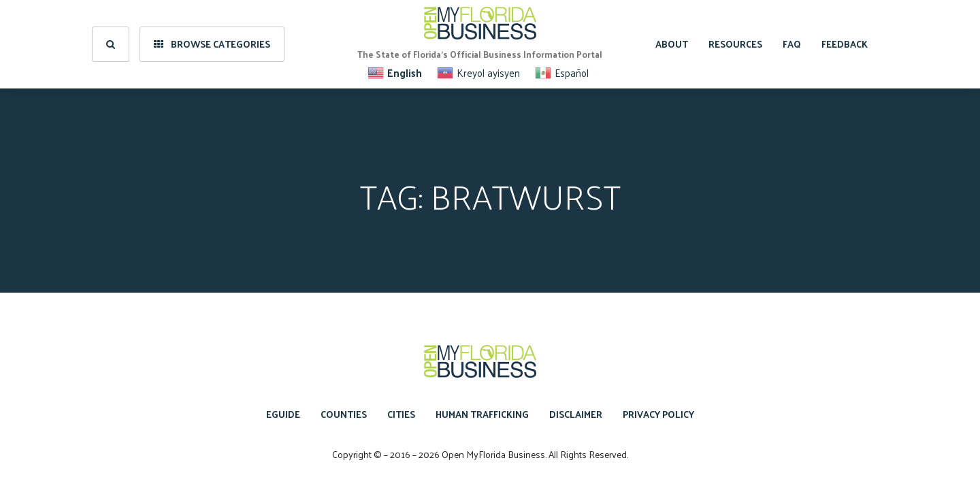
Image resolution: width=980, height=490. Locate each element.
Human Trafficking (482, 414)
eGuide (283, 414)
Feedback (845, 44)
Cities (401, 414)
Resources (735, 44)
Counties (344, 414)
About (672, 44)
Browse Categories (212, 44)
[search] (111, 44)
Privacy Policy (658, 414)
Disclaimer (576, 414)
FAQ (792, 44)
